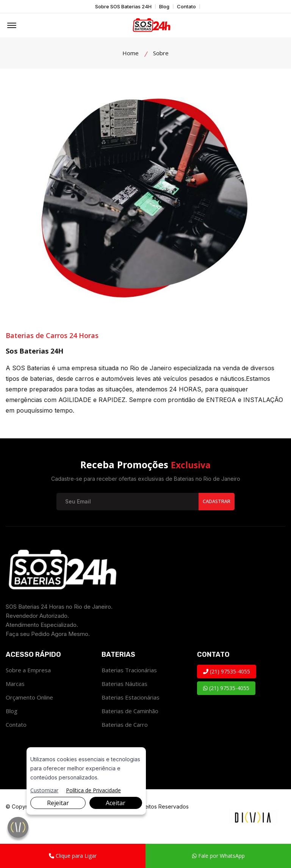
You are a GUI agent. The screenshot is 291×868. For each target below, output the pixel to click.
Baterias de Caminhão (130, 712)
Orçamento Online (29, 698)
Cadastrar (216, 502)
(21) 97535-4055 (227, 672)
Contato (186, 7)
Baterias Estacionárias (131, 698)
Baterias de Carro (125, 726)
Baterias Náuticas (124, 685)
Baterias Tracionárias (129, 671)
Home (131, 53)
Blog (164, 7)
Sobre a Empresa (28, 671)
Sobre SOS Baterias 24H (123, 7)
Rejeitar (58, 803)
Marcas (15, 685)
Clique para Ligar (73, 856)
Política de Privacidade (93, 790)
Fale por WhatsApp (218, 856)
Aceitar (116, 803)
